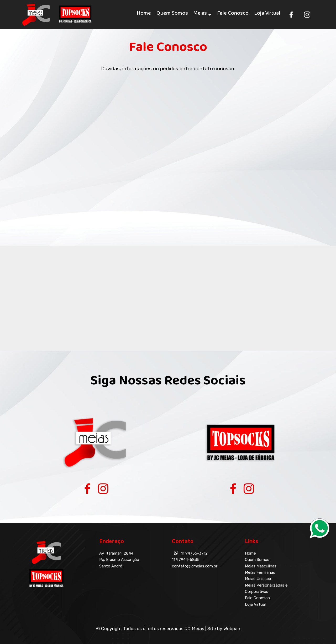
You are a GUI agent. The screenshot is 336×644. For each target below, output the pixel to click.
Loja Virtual (267, 15)
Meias (200, 15)
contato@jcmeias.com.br (195, 566)
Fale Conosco (233, 15)
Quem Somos (172, 15)
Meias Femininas (260, 572)
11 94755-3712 (194, 553)
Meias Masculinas (261, 566)
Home (144, 15)
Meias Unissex (258, 579)
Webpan (232, 629)
